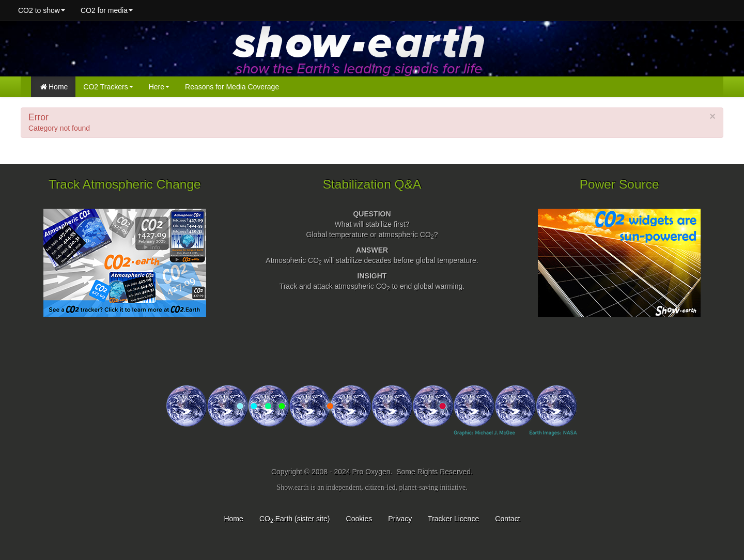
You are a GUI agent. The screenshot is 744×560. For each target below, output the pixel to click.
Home (54, 87)
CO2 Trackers (108, 87)
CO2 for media (107, 10)
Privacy (400, 519)
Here (159, 87)
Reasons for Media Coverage (232, 87)
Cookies (359, 519)
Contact (507, 519)
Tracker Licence (453, 519)
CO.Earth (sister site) (295, 519)
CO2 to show (42, 10)
